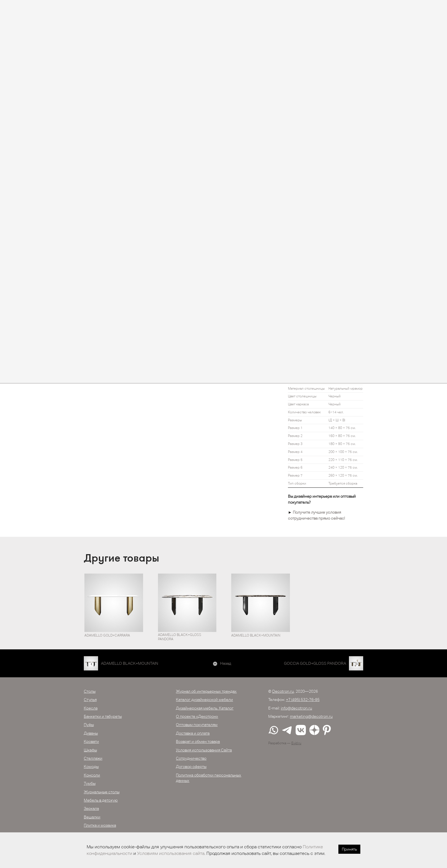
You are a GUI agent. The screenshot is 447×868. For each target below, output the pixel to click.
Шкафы (90, 750)
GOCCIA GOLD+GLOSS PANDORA (315, 663)
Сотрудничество (191, 758)
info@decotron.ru (296, 708)
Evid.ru (296, 743)
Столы (90, 691)
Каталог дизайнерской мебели (204, 700)
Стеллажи (93, 758)
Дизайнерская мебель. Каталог (205, 708)
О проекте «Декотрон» (197, 716)
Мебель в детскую (101, 800)
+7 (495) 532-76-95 (303, 700)
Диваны (91, 733)
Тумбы (90, 783)
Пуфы (89, 725)
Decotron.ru (283, 691)
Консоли (92, 775)
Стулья (90, 700)
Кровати (91, 741)
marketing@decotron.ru (311, 716)
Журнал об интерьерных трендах (206, 691)
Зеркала (91, 808)
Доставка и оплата (193, 733)
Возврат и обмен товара (198, 741)
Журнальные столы (102, 792)
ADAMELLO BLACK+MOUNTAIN (130, 663)
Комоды (91, 767)
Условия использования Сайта (204, 750)
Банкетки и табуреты (103, 716)
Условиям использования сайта (171, 853)
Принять (349, 849)
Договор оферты (191, 767)
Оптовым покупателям (197, 725)
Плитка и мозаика (100, 825)
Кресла (91, 708)
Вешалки (92, 817)
